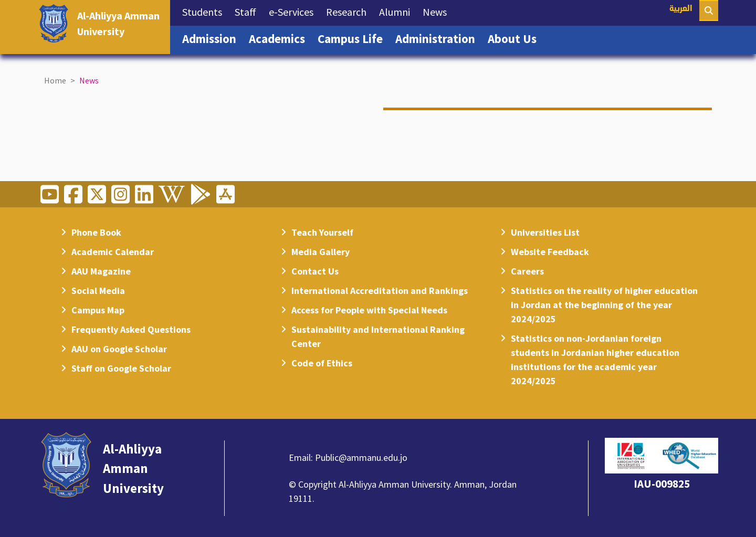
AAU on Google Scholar (119, 349)
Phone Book (96, 232)
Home (55, 80)
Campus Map (98, 310)
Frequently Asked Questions (131, 329)
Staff (249, 11)
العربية (681, 9)
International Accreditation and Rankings (380, 291)
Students (205, 11)
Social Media (98, 291)
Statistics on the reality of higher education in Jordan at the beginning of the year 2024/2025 (604, 305)
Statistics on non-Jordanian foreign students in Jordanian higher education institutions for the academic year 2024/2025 (595, 360)
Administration (438, 38)
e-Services (294, 11)
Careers (527, 271)
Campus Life (353, 38)
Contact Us (315, 271)
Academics (280, 38)
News (438, 11)
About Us (515, 38)
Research (349, 11)
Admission (212, 38)
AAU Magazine (101, 271)
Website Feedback (550, 252)
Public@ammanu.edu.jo (361, 457)
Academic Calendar (113, 252)
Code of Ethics (322, 363)
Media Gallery (321, 252)
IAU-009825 (662, 484)
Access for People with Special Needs (369, 310)
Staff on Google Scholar (121, 368)
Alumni (398, 11)
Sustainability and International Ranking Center (378, 336)
